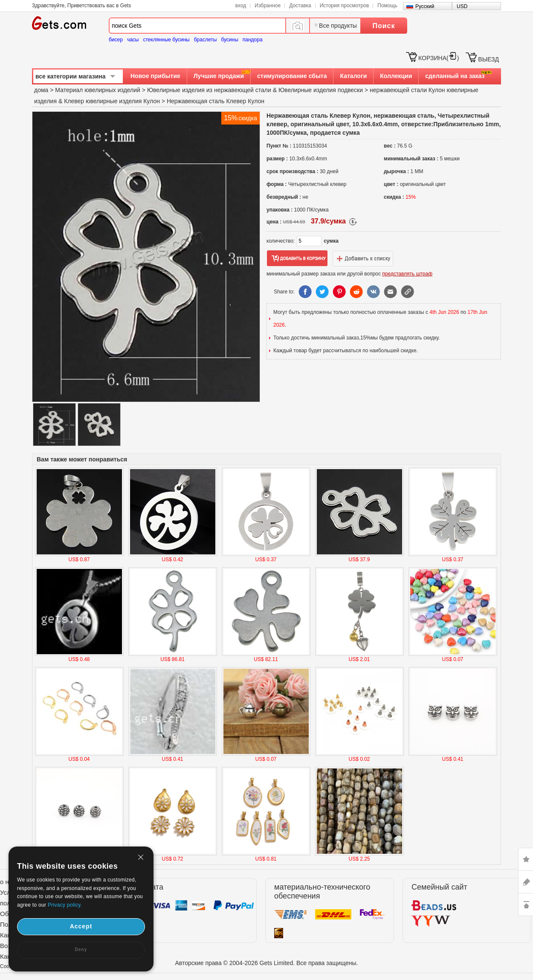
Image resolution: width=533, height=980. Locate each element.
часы (133, 40)
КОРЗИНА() (439, 58)
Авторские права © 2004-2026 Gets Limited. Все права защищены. (267, 963)
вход (241, 6)
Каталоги (353, 76)
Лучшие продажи (219, 76)
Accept (81, 926)
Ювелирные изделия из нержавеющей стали (209, 90)
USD (462, 6)
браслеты (206, 40)
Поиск (384, 26)
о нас (8, 882)
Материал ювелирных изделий (98, 90)
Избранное (268, 6)
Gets (59, 23)
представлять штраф (407, 274)
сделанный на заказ (455, 76)
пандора (253, 40)
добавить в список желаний (363, 258)
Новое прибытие (155, 76)
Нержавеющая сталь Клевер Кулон (216, 101)
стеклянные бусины (167, 40)
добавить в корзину (297, 258)
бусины (229, 40)
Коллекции (396, 76)
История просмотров (345, 6)
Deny (81, 950)
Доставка (300, 6)
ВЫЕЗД (488, 59)
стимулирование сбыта (292, 76)
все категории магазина (71, 76)
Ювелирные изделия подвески (321, 90)
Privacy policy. (65, 905)
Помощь (387, 6)
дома (41, 90)
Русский (425, 6)
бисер (116, 40)
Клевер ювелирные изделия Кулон (112, 101)
